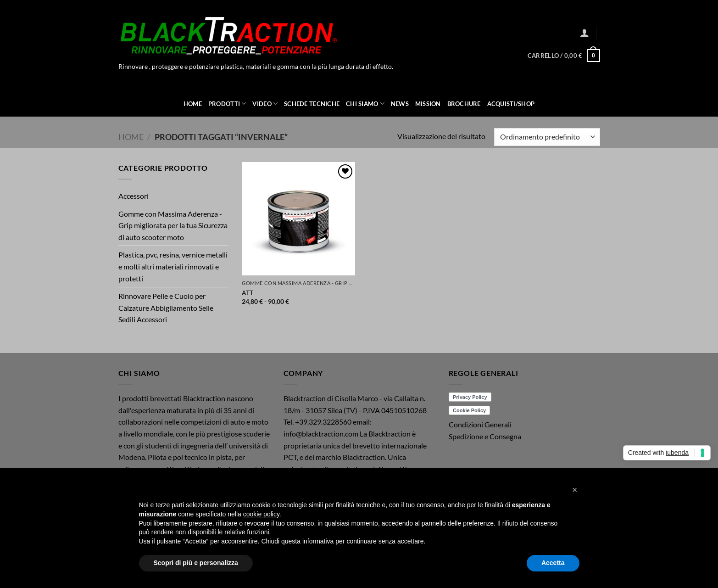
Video (265, 104)
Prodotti (227, 104)
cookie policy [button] (261, 514)
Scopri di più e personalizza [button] (196, 563)
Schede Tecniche (312, 104)
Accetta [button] (553, 563)
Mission (428, 104)
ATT (248, 293)
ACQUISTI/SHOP (511, 104)
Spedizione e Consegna (485, 436)
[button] (584, 33)
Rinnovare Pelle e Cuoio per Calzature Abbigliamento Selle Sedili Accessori (166, 308)
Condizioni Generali (480, 424)
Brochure (464, 104)
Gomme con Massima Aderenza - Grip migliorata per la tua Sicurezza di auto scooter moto (173, 225)
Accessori (134, 196)
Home (193, 104)
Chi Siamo (365, 104)
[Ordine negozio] (547, 137)
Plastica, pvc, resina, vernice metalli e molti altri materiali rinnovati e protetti (173, 266)
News (400, 104)
